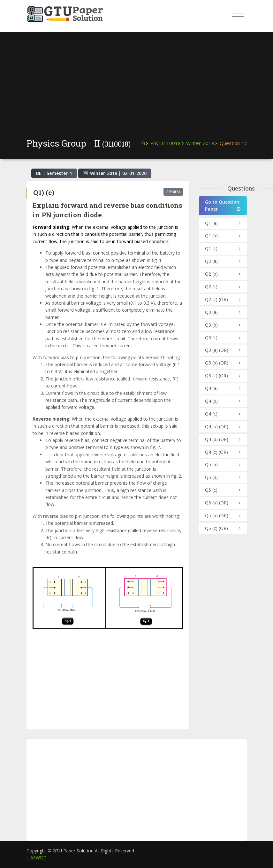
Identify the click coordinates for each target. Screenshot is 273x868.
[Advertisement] (137, 89)
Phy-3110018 (166, 143)
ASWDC (38, 858)
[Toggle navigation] (238, 13)
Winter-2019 (200, 143)
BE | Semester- (54, 173)
